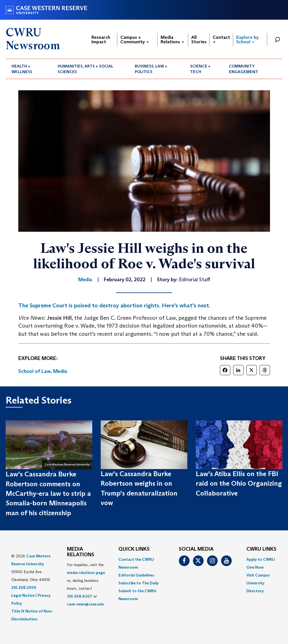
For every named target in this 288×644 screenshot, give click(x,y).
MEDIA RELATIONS (81, 552)
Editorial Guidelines (136, 575)
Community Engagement (244, 69)
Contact (221, 39)
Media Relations (172, 40)
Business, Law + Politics (151, 69)
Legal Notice (23, 595)
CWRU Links (261, 549)
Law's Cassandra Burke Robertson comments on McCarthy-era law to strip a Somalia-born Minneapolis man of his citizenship (48, 493)
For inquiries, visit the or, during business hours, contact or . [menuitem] (86, 584)
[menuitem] (29, 69)
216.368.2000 (24, 587)
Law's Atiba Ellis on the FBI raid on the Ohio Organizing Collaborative (239, 483)
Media (60, 371)
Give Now (255, 567)
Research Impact (101, 40)
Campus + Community (135, 40)
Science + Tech (200, 69)
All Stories (199, 40)
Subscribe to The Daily (139, 583)
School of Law (34, 371)
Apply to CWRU (261, 559)
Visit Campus (258, 575)
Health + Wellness (22, 69)
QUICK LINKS (134, 549)
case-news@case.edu (85, 604)
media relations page (86, 573)
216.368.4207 (80, 596)
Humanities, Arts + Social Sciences (85, 69)
